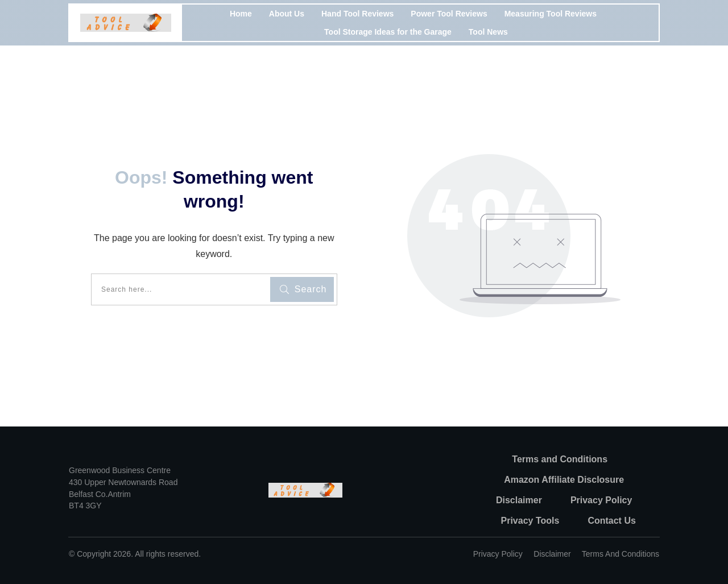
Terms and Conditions (621, 554)
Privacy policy (498, 554)
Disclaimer (552, 554)
